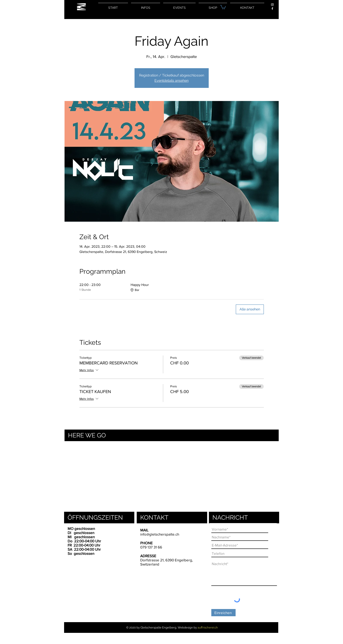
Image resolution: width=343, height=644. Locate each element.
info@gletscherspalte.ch (160, 534)
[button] (223, 7)
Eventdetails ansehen (171, 81)
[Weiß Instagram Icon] (272, 5)
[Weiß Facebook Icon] (272, 9)
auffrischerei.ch (208, 627)
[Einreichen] (223, 613)
